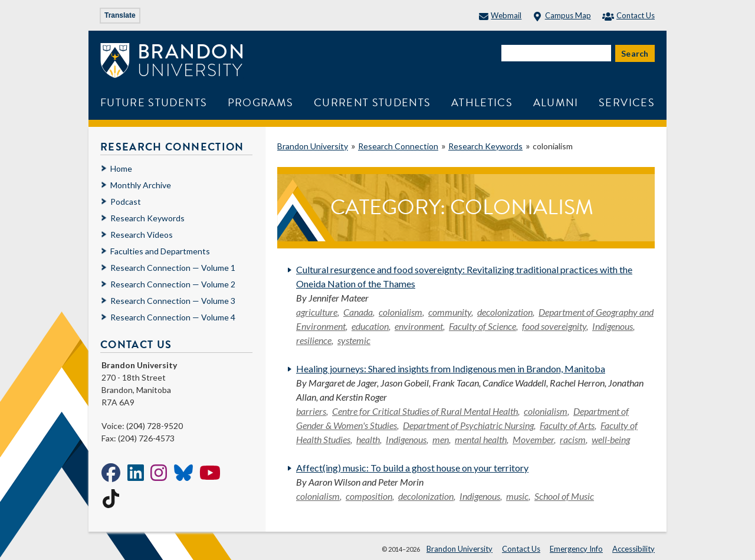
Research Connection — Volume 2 (173, 284)
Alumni (556, 102)
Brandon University (313, 146)
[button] (733, 538)
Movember (533, 439)
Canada (358, 312)
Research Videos (142, 235)
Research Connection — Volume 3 (173, 301)
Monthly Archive (141, 185)
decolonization (505, 312)
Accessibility (633, 549)
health (368, 439)
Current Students (372, 102)
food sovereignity (554, 326)
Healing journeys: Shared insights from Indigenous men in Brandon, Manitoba (451, 369)
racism (573, 439)
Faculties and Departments (160, 251)
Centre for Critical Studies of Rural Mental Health (425, 411)
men (441, 439)
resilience (314, 340)
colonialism (401, 312)
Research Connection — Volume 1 (173, 268)
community (450, 312)
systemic (354, 340)
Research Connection (398, 146)
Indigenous (613, 326)
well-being (611, 439)
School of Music (564, 496)
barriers (311, 411)
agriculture (317, 312)
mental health (481, 439)
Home (121, 168)
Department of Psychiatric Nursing (468, 425)
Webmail (500, 15)
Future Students (154, 102)
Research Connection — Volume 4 (173, 317)
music (517, 496)
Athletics (482, 102)
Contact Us (628, 15)
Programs (261, 102)
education (370, 326)
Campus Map (562, 15)
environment (419, 326)
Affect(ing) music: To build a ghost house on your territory (412, 468)
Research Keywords (485, 146)
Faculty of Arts (567, 425)
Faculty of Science (482, 326)
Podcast (126, 202)
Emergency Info (576, 549)
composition (369, 496)
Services (627, 102)
